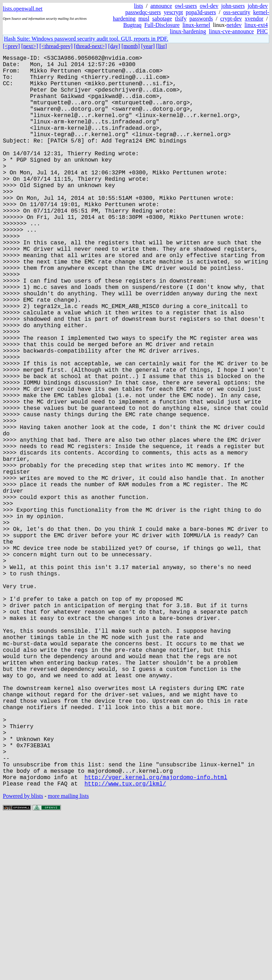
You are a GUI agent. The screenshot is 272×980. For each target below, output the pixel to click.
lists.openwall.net (23, 9)
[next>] (30, 46)
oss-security (237, 12)
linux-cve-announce (231, 31)
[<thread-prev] (56, 46)
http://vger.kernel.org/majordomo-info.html (156, 938)
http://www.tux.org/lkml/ (125, 946)
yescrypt (173, 12)
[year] (148, 46)
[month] (131, 46)
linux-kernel (196, 25)
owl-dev (209, 6)
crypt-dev (231, 19)
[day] (114, 46)
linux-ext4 (256, 25)
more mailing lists (68, 959)
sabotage (162, 19)
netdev (234, 25)
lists (138, 6)
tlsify (181, 19)
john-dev (258, 6)
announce (161, 6)
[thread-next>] (90, 46)
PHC (262, 31)
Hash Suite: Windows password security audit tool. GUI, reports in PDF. (86, 39)
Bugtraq (132, 25)
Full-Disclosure (162, 25)
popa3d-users (201, 12)
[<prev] (11, 46)
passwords (201, 19)
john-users (233, 6)
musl (144, 19)
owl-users (186, 6)
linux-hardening (188, 31)
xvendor (254, 19)
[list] (161, 46)
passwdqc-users (143, 12)
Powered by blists (23, 959)
